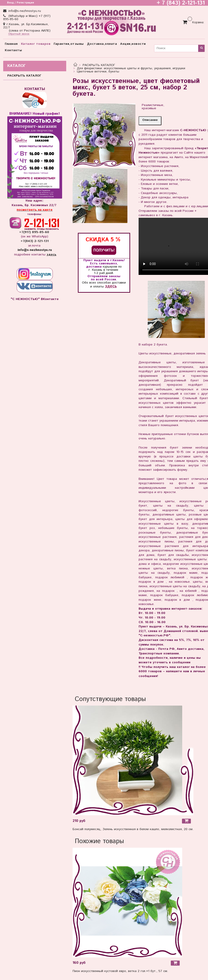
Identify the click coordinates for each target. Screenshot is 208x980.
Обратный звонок (19, 34)
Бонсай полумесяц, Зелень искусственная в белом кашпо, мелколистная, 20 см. (133, 829)
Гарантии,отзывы (69, 44)
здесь (111, 286)
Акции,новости (133, 44)
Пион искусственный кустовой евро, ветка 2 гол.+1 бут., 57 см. (120, 971)
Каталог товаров (36, 44)
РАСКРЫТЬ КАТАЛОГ (99, 65)
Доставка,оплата (102, 44)
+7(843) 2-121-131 (35, 241)
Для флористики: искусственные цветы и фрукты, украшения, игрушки (131, 68)
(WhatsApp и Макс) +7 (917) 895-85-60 (27, 18)
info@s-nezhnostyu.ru (24, 11)
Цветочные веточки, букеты (98, 72)
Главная (11, 44)
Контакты (13, 50)
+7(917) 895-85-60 (35, 232)
